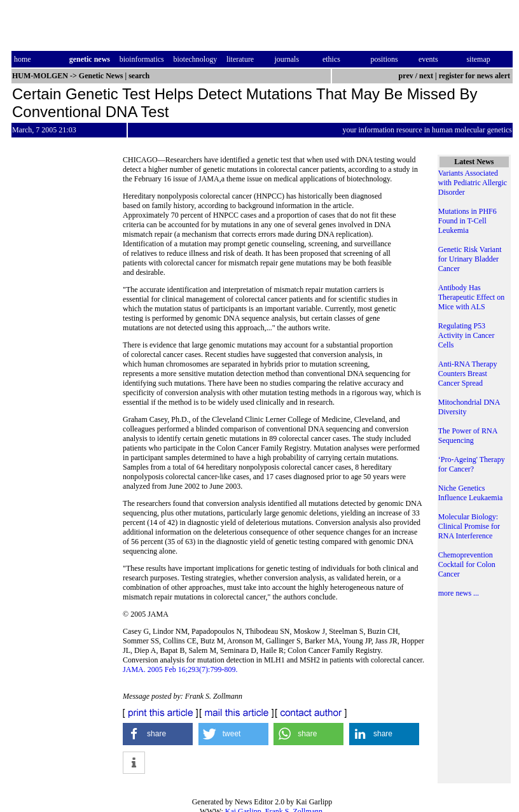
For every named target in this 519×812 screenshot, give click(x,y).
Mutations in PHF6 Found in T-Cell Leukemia (467, 221)
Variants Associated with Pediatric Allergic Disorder (473, 183)
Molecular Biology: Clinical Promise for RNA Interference (469, 526)
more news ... (459, 593)
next (426, 76)
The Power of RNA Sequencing (468, 436)
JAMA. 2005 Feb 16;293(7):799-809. (180, 669)
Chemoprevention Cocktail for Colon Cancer (467, 564)
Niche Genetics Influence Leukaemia (471, 493)
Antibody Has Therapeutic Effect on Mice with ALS (471, 297)
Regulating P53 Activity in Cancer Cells (467, 335)
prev (406, 76)
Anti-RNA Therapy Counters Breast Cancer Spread (468, 374)
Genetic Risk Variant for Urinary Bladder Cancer (470, 259)
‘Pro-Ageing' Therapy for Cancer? (472, 464)
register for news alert (475, 76)
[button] (158, 734)
